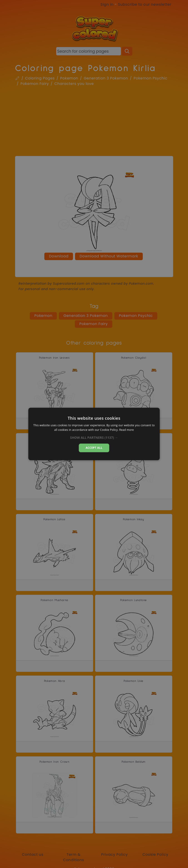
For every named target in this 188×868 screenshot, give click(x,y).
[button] (94, 438)
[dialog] (94, 434)
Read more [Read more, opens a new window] (127, 430)
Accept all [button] (94, 448)
